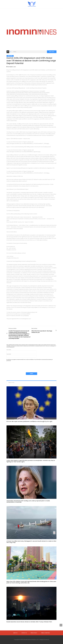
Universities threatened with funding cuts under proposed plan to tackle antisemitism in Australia (28, 501)
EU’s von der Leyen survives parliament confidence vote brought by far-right (29, 421)
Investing (10, 56)
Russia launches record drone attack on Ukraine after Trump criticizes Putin (29, 622)
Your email (21, 356)
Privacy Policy (34, 633)
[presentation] (17, 365)
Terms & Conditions (45, 633)
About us (15, 633)
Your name (21, 351)
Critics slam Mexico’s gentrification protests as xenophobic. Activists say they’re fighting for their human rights (31, 461)
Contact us (24, 633)
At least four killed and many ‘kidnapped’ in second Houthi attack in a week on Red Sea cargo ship (31, 542)
